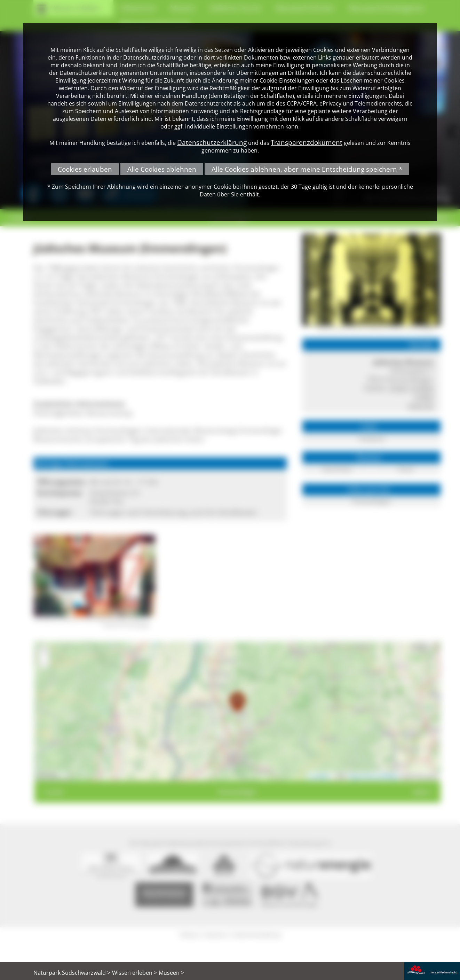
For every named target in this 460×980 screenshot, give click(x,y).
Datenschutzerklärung (212, 142)
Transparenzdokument (307, 142)
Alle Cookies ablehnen (162, 169)
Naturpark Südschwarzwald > (72, 973)
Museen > (171, 973)
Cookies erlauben (85, 169)
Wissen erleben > (134, 973)
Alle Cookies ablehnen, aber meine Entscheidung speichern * (307, 169)
